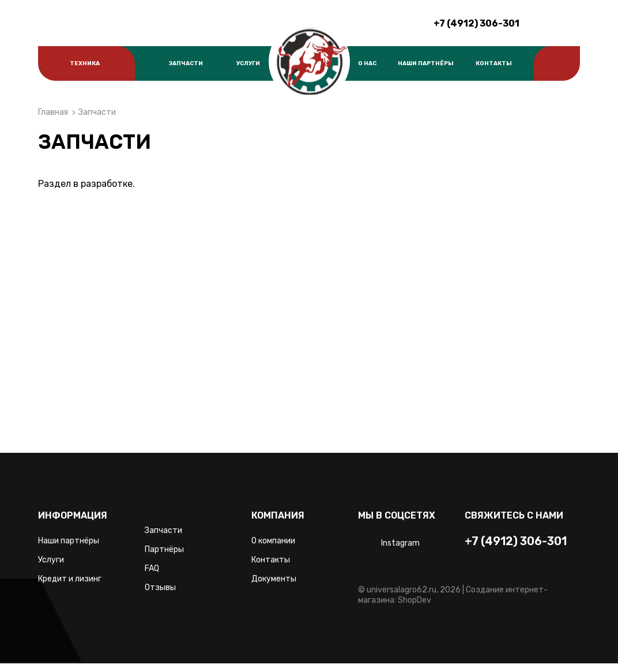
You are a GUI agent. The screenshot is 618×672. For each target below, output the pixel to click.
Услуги (248, 63)
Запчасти (186, 63)
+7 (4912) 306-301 (476, 23)
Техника (85, 63)
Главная (53, 112)
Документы (274, 579)
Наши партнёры (426, 63)
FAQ (152, 568)
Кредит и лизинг (70, 579)
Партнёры (164, 549)
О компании (273, 541)
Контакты (494, 63)
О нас (367, 63)
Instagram (400, 543)
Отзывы (160, 587)
